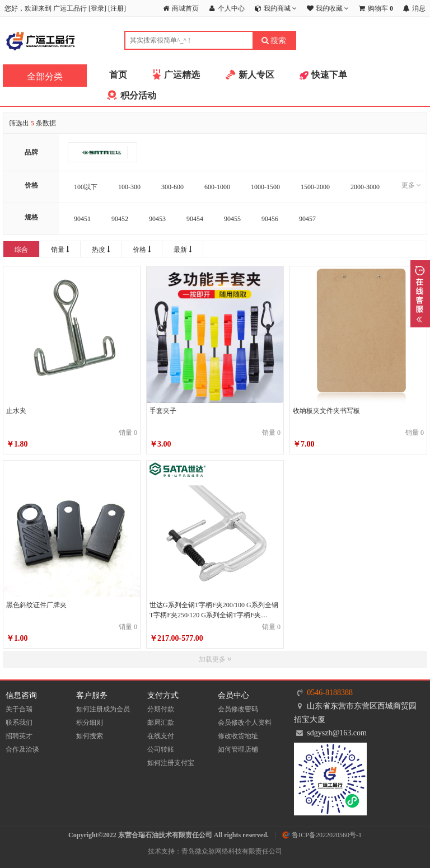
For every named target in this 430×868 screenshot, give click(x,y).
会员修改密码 (238, 709)
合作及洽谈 (22, 749)
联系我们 (19, 722)
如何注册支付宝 (171, 763)
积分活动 (138, 95)
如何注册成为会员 (103, 709)
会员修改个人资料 (245, 722)
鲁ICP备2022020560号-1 (322, 835)
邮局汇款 (161, 722)
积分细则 (90, 722)
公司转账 (161, 749)
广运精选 (182, 75)
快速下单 (329, 75)
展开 (420, 294)
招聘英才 (19, 736)
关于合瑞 (19, 709)
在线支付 (161, 736)
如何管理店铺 (238, 749)
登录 (97, 8)
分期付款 (161, 709)
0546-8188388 (330, 693)
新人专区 (256, 75)
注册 (117, 8)
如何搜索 (90, 736)
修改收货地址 (238, 736)
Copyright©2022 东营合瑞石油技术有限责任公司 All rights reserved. (169, 835)
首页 (118, 75)
